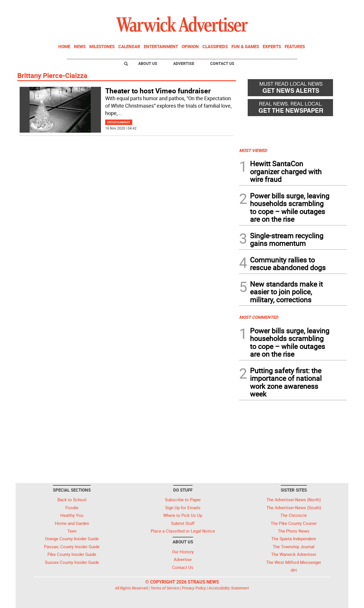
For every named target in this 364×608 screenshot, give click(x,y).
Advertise (184, 63)
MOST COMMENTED (259, 317)
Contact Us (222, 63)
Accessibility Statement (229, 588)
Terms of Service (165, 588)
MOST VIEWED (253, 150)
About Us (148, 63)
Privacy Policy (194, 588)
